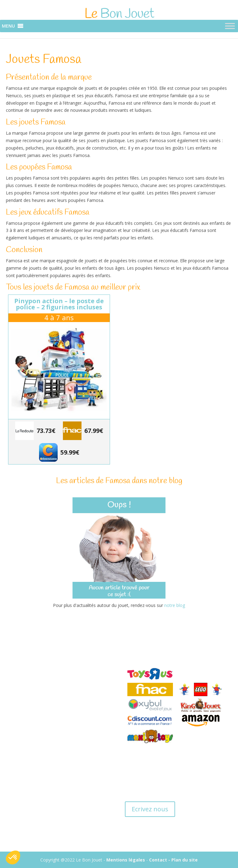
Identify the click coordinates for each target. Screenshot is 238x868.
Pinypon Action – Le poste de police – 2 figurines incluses (59, 304)
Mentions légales (126, 860)
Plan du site (185, 860)
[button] (8, 26)
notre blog (175, 605)
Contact (158, 860)
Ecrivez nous (150, 809)
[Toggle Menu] (230, 26)
